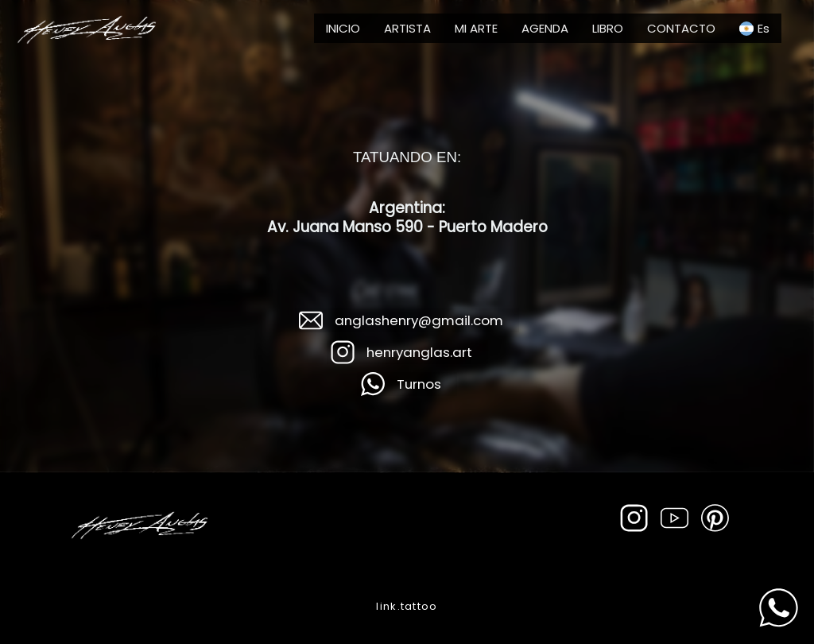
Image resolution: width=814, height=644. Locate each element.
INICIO (343, 28)
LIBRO (608, 28)
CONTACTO (681, 28)
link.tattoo (407, 606)
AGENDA (545, 28)
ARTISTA (407, 28)
